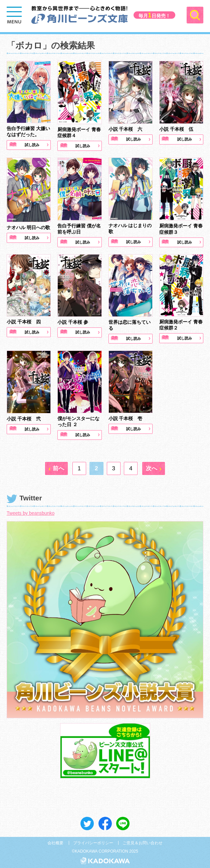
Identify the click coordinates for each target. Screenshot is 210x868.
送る (123, 822)
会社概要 (55, 842)
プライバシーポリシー (93, 842)
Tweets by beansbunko (31, 512)
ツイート (87, 822)
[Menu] (15, 15)
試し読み (32, 144)
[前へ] (56, 467)
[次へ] (154, 467)
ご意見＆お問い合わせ (143, 842)
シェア (105, 822)
